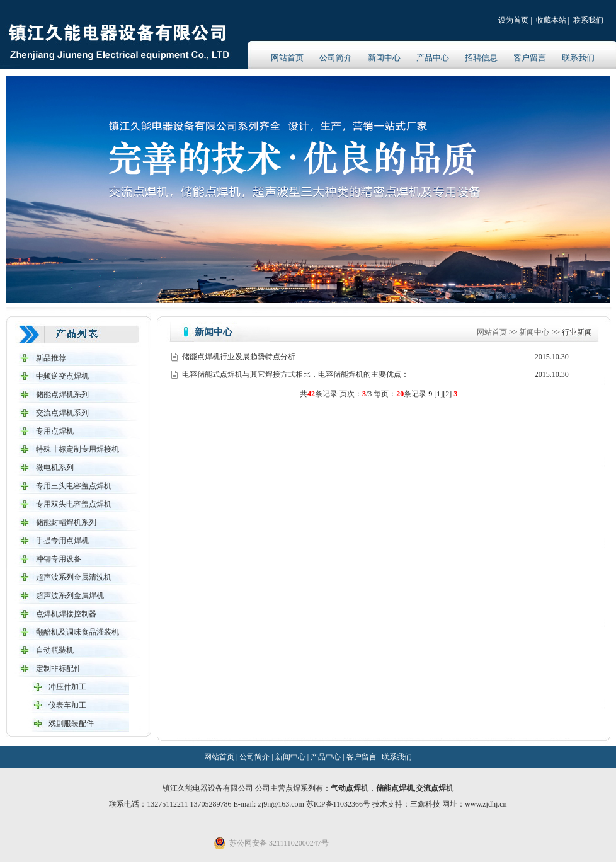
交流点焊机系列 (62, 413)
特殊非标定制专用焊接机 (77, 449)
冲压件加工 (67, 687)
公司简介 (336, 58)
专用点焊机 (55, 431)
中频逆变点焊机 (62, 376)
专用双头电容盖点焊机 (74, 504)
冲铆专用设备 (59, 559)
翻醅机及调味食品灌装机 (77, 632)
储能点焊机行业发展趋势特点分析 (239, 357)
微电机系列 (55, 468)
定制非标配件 (59, 669)
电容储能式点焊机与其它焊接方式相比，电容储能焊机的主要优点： (295, 374)
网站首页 (287, 58)
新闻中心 (384, 58)
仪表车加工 (67, 705)
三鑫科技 (425, 804)
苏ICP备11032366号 (338, 804)
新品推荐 (51, 358)
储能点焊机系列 (62, 394)
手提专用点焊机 (62, 541)
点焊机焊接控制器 (66, 614)
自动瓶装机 (55, 650)
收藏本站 (551, 20)
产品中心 (433, 58)
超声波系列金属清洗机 (74, 577)
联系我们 (588, 20)
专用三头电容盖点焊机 (74, 486)
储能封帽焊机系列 (66, 522)
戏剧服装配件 (71, 723)
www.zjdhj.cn (486, 804)
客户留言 (530, 58)
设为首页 (513, 20)
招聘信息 (481, 58)
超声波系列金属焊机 (70, 595)
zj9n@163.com (282, 804)
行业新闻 (577, 332)
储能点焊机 (395, 788)
